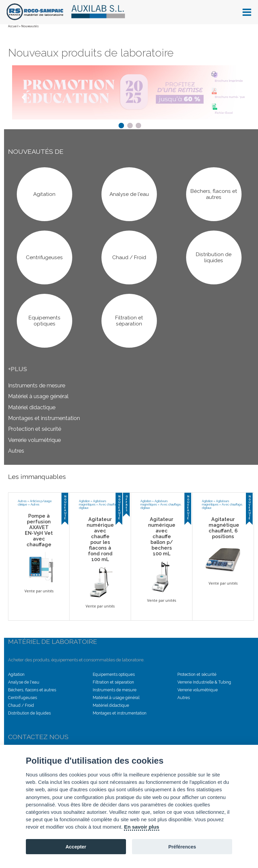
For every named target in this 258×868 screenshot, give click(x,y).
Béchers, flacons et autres (32, 690)
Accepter (76, 847)
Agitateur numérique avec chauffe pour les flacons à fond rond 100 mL (100, 539)
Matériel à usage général (38, 397)
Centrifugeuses (23, 698)
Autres (16, 451)
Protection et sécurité (35, 429)
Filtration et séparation (113, 682)
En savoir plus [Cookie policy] (142, 827)
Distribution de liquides (29, 713)
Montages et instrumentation (44, 418)
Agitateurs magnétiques (93, 503)
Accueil (13, 26)
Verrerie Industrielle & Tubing (204, 682)
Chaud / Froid (21, 705)
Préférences (182, 847)
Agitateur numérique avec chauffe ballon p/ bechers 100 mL (162, 536)
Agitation (84, 501)
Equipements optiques (114, 674)
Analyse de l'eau (24, 682)
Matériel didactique (32, 407)
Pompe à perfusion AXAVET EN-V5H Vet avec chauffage (39, 530)
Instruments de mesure (37, 386)
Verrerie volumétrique (34, 440)
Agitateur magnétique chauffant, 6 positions (224, 528)
